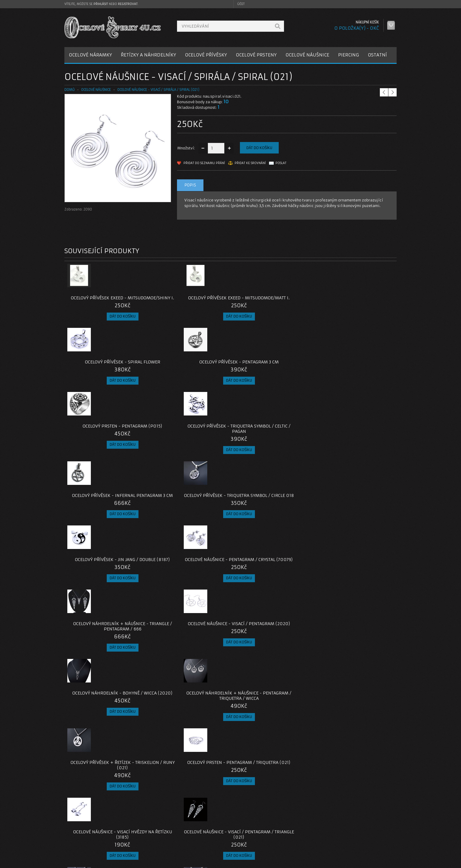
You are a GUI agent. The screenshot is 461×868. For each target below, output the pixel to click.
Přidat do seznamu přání (204, 163)
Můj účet (303, 823)
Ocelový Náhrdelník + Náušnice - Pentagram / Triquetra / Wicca (189, 509)
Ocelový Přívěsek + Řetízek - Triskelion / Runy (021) (272, 509)
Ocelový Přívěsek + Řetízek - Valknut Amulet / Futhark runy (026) (106, 730)
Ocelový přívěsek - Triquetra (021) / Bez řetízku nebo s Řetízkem (272, 581)
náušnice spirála (242, 781)
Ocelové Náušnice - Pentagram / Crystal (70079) (189, 439)
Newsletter (305, 845)
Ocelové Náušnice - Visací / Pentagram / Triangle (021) (189, 578)
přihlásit (101, 4)
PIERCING (349, 55)
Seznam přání (307, 838)
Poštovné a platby (86, 831)
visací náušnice (290, 781)
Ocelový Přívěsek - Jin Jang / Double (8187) (106, 439)
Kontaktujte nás (196, 823)
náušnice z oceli (148, 781)
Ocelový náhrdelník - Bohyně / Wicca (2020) (106, 509)
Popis (190, 185)
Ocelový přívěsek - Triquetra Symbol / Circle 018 (355, 370)
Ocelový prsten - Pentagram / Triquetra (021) (355, 509)
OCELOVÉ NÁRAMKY (90, 55)
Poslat (281, 163)
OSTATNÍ (377, 55)
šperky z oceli (211, 781)
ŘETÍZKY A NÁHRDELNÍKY (148, 55)
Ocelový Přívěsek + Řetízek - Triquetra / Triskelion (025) (355, 653)
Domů (70, 90)
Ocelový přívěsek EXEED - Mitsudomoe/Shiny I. (106, 301)
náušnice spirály (115, 781)
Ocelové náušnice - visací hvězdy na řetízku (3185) (106, 578)
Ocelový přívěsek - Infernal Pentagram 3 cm (272, 370)
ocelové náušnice (81, 781)
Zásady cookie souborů (91, 845)
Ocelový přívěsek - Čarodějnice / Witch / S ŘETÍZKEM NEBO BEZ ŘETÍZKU (272, 655)
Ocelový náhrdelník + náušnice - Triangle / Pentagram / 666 (272, 439)
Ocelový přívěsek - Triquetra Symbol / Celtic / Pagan (189, 370)
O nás (74, 823)
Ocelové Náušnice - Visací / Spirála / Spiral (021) (158, 90)
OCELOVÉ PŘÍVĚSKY (206, 55)
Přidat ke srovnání (250, 163)
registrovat (128, 4)
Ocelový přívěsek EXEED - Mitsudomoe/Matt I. (189, 301)
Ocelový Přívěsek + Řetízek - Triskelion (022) (355, 578)
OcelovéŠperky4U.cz (87, 862)
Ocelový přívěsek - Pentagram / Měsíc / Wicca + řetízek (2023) (189, 653)
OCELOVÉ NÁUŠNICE (307, 55)
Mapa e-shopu (195, 838)
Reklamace (192, 831)
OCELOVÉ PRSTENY (256, 55)
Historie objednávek (314, 831)
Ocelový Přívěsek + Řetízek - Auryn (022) (106, 653)
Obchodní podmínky (87, 838)
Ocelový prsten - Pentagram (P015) (106, 370)
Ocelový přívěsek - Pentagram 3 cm (355, 301)
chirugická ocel (180, 781)
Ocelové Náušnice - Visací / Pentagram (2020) (355, 439)
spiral (267, 781)
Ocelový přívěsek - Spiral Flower (272, 298)
